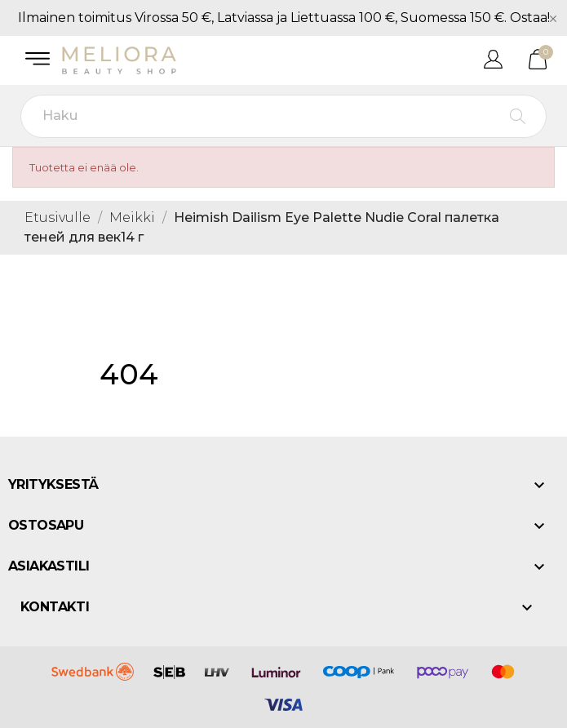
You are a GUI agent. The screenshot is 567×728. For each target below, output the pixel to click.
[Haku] (283, 116)
